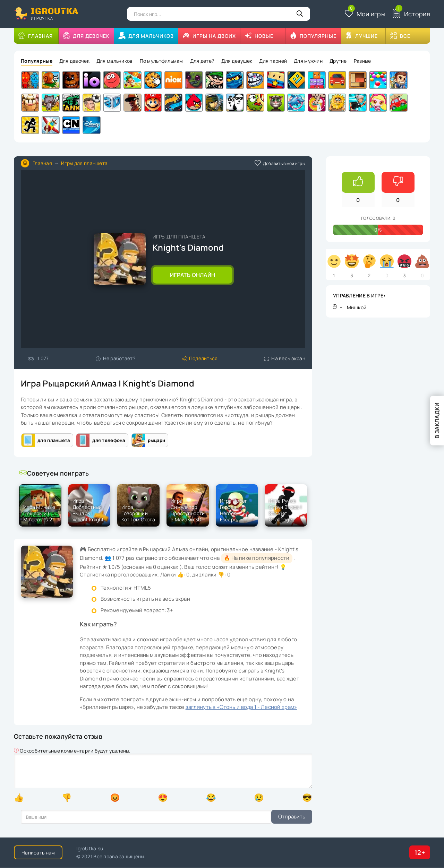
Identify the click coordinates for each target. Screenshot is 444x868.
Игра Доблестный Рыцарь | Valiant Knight (88, 510)
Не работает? (116, 358)
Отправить (34, 817)
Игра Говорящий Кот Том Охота (138, 514)
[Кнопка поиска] (300, 14)
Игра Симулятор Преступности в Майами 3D (188, 510)
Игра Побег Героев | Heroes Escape (234, 510)
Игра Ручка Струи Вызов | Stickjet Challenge (285, 510)
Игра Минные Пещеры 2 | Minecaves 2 (39, 514)
